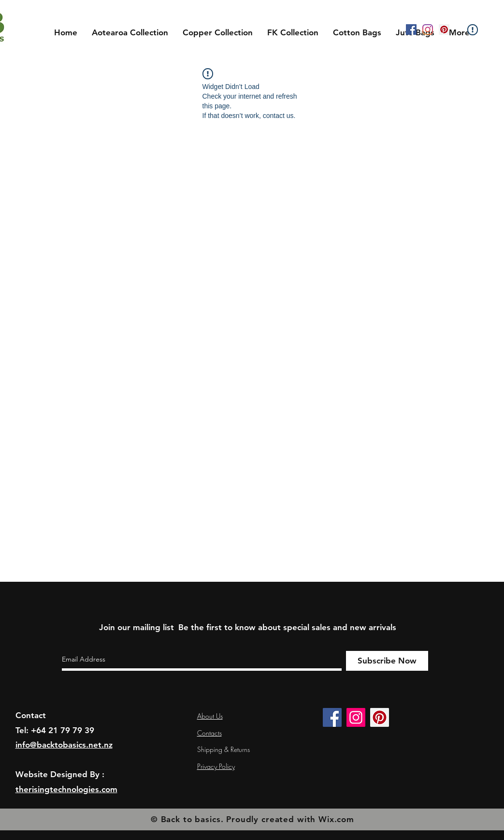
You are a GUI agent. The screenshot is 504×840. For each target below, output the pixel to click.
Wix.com (336, 819)
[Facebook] (411, 29)
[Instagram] (428, 29)
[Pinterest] (444, 29)
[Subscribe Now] (387, 661)
